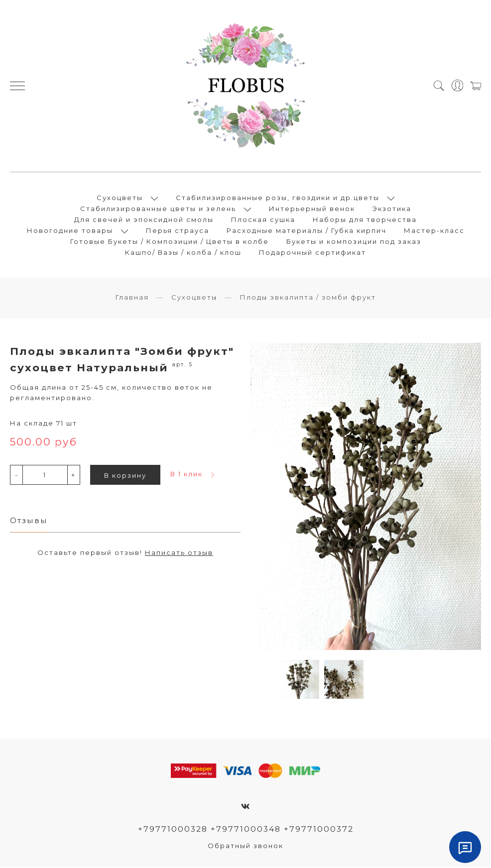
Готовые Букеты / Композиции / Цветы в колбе (170, 242)
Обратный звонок (245, 847)
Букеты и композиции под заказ (354, 242)
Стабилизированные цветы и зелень (158, 209)
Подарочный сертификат (312, 253)
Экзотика (392, 209)
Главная (132, 298)
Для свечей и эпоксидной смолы (144, 220)
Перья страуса (178, 231)
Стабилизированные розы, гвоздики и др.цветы (278, 198)
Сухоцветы (120, 198)
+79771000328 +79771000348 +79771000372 (246, 830)
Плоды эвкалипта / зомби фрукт (308, 298)
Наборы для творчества (365, 220)
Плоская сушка (263, 220)
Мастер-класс (434, 231)
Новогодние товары (70, 231)
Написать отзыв (179, 553)
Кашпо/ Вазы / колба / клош (183, 253)
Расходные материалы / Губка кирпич (307, 231)
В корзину (125, 476)
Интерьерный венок (312, 209)
